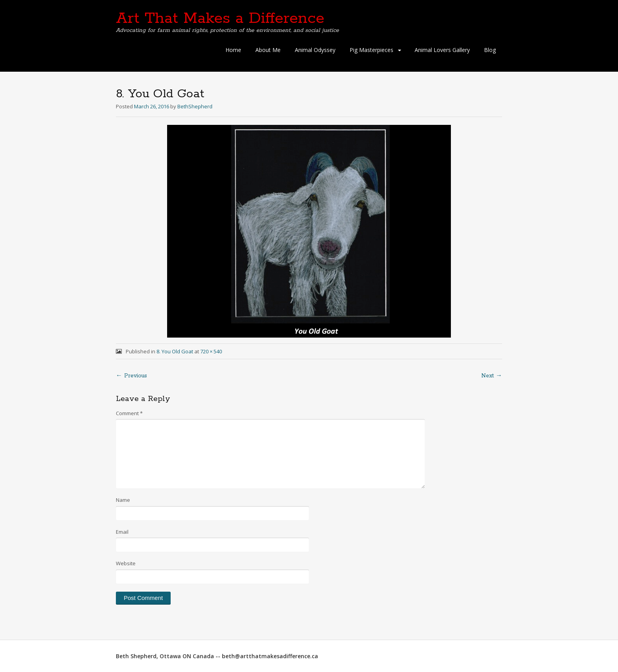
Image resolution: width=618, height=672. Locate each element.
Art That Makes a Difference (220, 19)
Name (123, 500)
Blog (490, 50)
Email (122, 532)
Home (233, 50)
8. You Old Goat (175, 351)
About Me (268, 50)
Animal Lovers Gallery (442, 50)
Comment (129, 413)
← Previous (131, 376)
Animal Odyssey (315, 50)
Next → (492, 376)
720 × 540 (211, 351)
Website (126, 563)
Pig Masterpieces (371, 50)
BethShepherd (195, 106)
